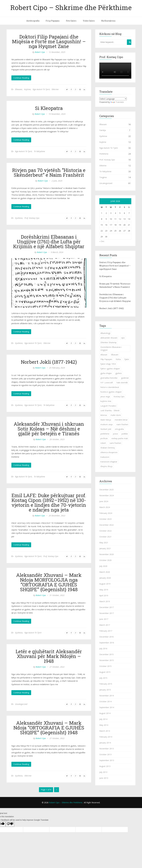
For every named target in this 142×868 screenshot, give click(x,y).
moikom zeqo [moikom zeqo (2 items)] (107, 424)
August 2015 (105, 672)
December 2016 (106, 637)
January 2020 (105, 578)
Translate (117, 102)
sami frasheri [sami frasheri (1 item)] (115, 443)
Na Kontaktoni (108, 21)
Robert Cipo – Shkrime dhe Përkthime (71, 7)
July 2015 (103, 678)
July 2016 (103, 649)
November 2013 (107, 749)
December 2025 (106, 490)
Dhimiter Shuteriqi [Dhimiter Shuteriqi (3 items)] (108, 342)
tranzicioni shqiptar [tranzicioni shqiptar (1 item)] (109, 462)
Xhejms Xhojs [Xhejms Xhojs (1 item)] (106, 466)
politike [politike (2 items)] (125, 434)
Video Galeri (89, 21)
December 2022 (106, 525)
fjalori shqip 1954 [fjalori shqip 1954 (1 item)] (108, 364)
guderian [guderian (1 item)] (125, 378)
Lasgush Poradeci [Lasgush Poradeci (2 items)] (108, 406)
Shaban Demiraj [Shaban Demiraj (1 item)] (108, 448)
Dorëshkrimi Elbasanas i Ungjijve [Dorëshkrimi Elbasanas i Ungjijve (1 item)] (111, 349)
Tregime (103, 177)
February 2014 (106, 737)
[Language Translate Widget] (113, 99)
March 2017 (105, 625)
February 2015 (106, 684)
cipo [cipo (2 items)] (123, 338)
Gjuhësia (19, 218)
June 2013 (104, 778)
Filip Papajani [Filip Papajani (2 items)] (106, 359)
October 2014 (105, 701)
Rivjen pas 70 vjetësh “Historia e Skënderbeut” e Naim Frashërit (49, 172)
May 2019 (104, 590)
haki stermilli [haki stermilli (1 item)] (122, 383)
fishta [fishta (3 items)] (118, 359)
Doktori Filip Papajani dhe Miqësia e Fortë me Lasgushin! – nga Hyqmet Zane (49, 41)
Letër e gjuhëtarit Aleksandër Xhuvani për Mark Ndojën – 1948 (49, 656)
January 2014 (105, 743)
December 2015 (106, 654)
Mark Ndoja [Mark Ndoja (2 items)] (106, 420)
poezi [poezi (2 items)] (115, 434)
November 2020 (107, 554)
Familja (103, 130)
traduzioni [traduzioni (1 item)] (105, 457)
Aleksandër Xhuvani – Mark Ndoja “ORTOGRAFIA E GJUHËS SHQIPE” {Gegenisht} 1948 (49, 728)
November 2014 (107, 696)
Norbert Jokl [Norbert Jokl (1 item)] (106, 429)
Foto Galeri (71, 21)
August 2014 (105, 713)
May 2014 (104, 725)
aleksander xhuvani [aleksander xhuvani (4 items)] (109, 338)
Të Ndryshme (39, 151)
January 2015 (105, 690)
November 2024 (107, 495)
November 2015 (107, 660)
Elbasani (19, 89)
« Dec (102, 241)
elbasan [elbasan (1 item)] (104, 355)
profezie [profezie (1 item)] (104, 438)
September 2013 (107, 760)
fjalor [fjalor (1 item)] (127, 359)
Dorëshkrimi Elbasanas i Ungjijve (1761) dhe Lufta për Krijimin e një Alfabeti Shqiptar (49, 241)
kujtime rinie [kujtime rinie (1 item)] (106, 401)
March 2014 (105, 731)
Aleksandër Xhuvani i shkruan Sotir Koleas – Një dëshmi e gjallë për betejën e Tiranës (49, 429)
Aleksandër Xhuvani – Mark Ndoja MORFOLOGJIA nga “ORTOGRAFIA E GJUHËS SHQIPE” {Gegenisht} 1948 (49, 582)
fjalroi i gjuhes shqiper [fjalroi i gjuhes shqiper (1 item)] (110, 369)
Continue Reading (21, 78)
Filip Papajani (53, 21)
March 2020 (105, 572)
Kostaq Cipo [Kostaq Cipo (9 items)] (119, 396)
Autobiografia (33, 21)
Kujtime (27, 89)
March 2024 (105, 507)
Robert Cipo (40, 52)
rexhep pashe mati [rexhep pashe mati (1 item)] (120, 438)
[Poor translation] (10, 824)
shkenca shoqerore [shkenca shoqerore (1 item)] (109, 452)
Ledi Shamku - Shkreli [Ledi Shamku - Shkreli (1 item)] (110, 410)
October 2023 (105, 519)
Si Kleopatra (49, 108)
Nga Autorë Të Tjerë (41, 89)
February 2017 (106, 631)
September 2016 (107, 643)
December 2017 (106, 607)
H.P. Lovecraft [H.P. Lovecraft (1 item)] (107, 383)
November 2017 (107, 613)
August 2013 (105, 766)
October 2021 (105, 537)
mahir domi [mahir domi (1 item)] (116, 415)
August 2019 (105, 584)
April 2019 (104, 596)
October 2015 (105, 666)
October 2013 (105, 754)
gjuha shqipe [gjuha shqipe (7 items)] (106, 373)
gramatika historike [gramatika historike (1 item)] (109, 378)
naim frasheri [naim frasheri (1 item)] (122, 424)
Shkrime (55, 89)
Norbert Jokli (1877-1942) (49, 362)
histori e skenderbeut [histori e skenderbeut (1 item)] (110, 387)
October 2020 (105, 560)
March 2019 (105, 601)
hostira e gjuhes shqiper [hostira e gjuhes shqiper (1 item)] (111, 392)
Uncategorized (21, 704)
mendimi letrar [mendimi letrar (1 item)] (121, 420)
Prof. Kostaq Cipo (32, 218)
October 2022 (105, 531)
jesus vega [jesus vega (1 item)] (105, 396)
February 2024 (106, 513)
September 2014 (107, 707)
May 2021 (104, 543)
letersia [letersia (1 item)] (104, 415)
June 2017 (104, 619)
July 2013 (103, 772)
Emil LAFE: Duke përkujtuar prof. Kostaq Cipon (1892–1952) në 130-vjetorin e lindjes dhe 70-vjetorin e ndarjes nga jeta (49, 502)
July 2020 (103, 566)
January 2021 (105, 548)
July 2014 (103, 719)
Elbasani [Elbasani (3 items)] (115, 355)
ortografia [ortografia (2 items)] (119, 429)
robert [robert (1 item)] (103, 443)
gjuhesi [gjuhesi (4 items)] (119, 373)
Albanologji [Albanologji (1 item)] (105, 333)
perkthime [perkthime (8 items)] (105, 434)
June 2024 (104, 501)
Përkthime (104, 154)
